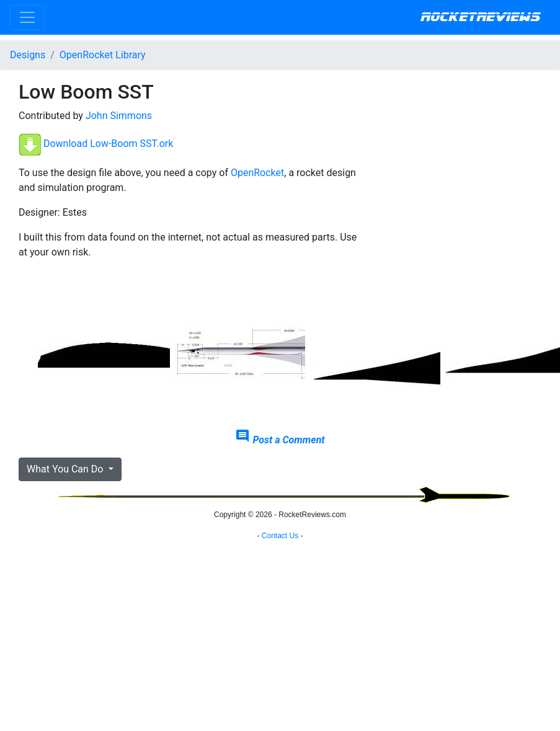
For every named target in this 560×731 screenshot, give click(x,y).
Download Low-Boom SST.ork (108, 144)
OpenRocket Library (103, 55)
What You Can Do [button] (66, 469)
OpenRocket (257, 173)
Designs (28, 55)
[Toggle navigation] (27, 17)
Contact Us (280, 536)
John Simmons (119, 116)
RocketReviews (480, 17)
